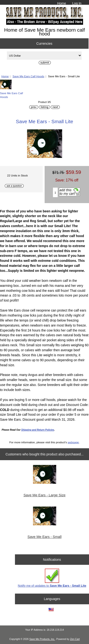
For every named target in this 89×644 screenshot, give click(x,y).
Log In (77, 3)
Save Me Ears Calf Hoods (28, 76)
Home (62, 3)
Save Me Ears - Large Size (44, 495)
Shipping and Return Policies (38, 430)
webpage (73, 442)
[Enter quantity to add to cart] (55, 192)
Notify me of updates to (52, 578)
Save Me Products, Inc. (42, 639)
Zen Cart (75, 639)
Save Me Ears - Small (44, 537)
